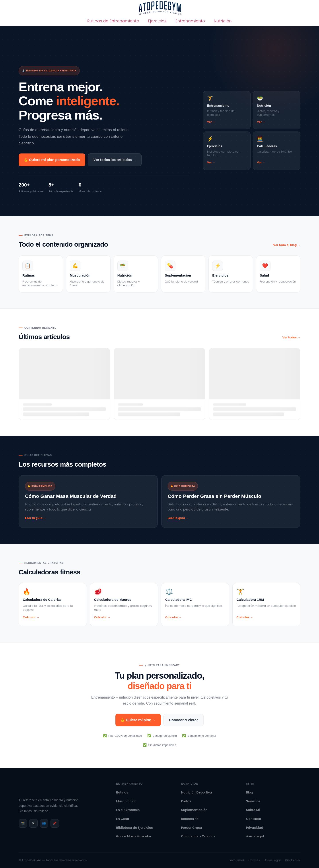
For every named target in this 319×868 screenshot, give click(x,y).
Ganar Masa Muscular (134, 836)
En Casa (123, 819)
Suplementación (194, 810)
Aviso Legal (255, 836)
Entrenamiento (190, 21)
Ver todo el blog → (287, 245)
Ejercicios (157, 21)
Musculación (126, 801)
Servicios (253, 801)
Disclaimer (293, 860)
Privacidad (255, 828)
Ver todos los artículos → (115, 160)
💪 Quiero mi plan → (138, 720)
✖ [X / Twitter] (33, 823)
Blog (250, 792)
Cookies (254, 860)
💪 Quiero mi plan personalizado (52, 160)
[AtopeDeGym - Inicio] (33, 794)
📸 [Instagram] (23, 823)
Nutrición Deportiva (197, 792)
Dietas (186, 801)
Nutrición (223, 21)
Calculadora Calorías (198, 836)
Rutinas (122, 792)
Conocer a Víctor (184, 720)
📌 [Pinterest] (55, 823)
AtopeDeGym (31, 860)
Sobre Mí (253, 810)
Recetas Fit (190, 819)
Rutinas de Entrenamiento (113, 21)
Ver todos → (291, 337)
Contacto (254, 819)
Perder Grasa (192, 828)
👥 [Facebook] (44, 823)
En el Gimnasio (128, 810)
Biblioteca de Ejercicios (134, 828)
